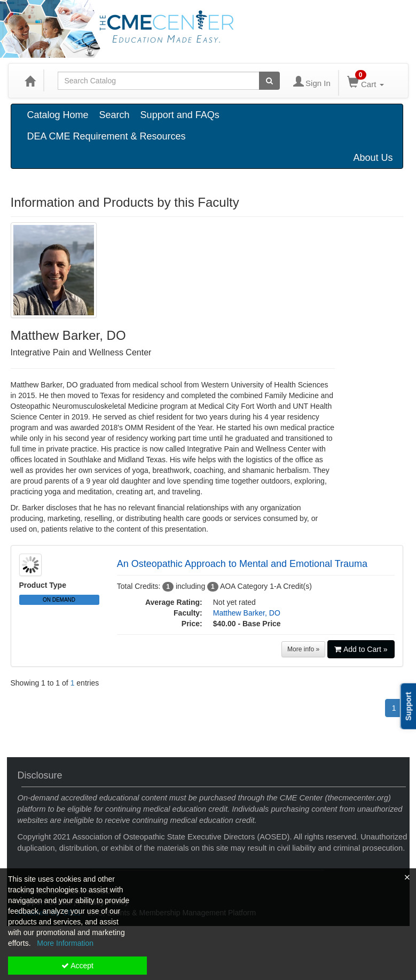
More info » (303, 649)
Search (115, 115)
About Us (373, 158)
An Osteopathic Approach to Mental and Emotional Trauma (242, 564)
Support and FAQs (180, 115)
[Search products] (269, 81)
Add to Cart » (361, 649)
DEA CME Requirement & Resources (107, 136)
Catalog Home (58, 115)
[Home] (30, 81)
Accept (77, 966)
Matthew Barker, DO (247, 613)
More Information (65, 943)
